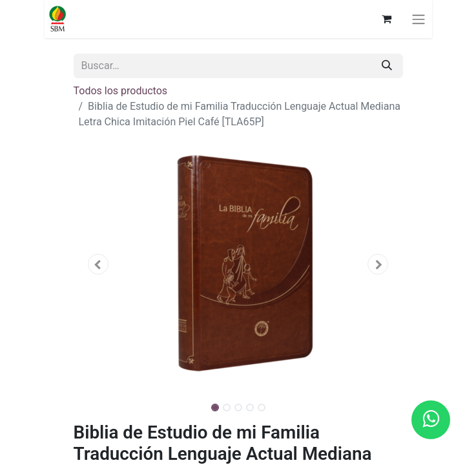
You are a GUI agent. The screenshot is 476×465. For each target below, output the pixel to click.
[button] (98, 264)
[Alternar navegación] (419, 19)
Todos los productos (121, 91)
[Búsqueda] (387, 66)
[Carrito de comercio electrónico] (387, 19)
